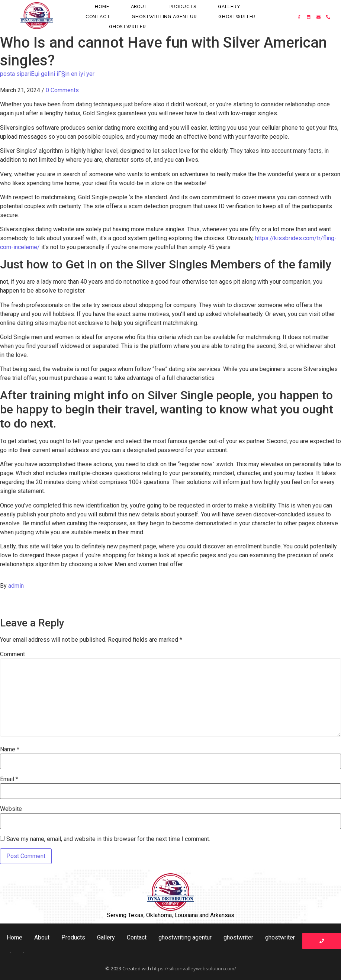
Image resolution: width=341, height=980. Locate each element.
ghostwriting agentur (164, 17)
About (139, 7)
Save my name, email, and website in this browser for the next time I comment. (108, 839)
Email (9, 779)
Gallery (229, 7)
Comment (12, 654)
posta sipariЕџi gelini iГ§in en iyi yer (47, 74)
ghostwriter (237, 17)
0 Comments (62, 90)
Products (183, 7)
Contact (98, 17)
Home (102, 7)
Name (10, 749)
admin (16, 586)
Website (11, 809)
